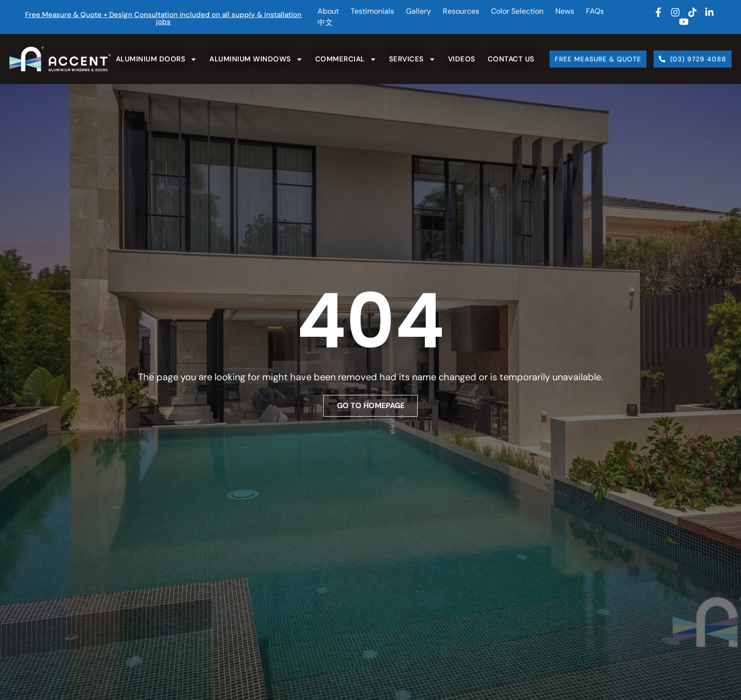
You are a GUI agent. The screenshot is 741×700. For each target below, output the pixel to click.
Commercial (346, 59)
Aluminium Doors (157, 59)
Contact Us (511, 59)
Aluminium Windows (256, 59)
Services (412, 59)
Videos (462, 59)
